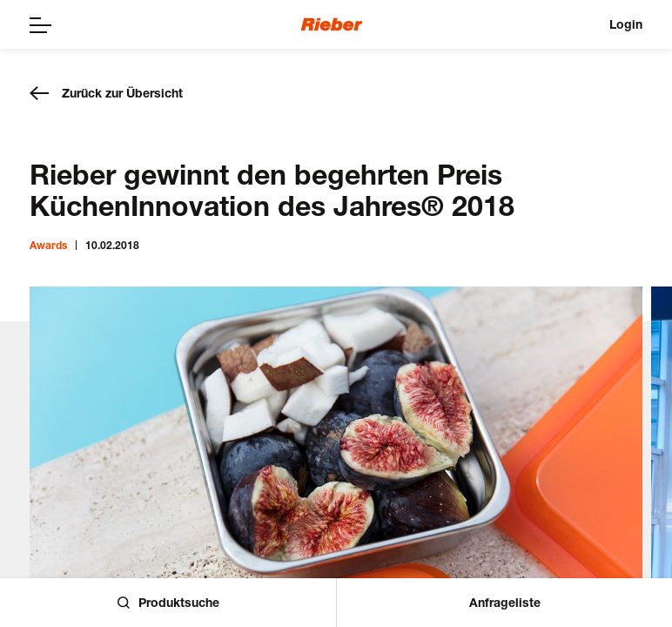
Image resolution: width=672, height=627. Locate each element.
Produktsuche (168, 602)
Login (626, 24)
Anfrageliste (505, 602)
